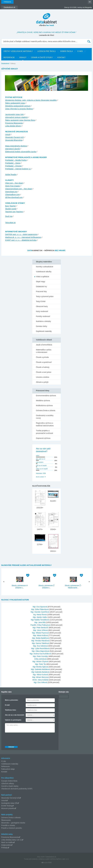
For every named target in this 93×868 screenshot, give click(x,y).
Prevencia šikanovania (14, 123)
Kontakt (61, 57)
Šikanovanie (6, 820)
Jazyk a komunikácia (44, 345)
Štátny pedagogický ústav (15, 103)
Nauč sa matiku (7, 842)
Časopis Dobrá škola (9, 781)
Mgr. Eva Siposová (40, 607)
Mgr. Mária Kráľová (40, 635)
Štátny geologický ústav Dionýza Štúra (20, 120)
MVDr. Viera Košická (40, 680)
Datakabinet (5, 64)
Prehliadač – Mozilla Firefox (16, 160)
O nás (80, 51)
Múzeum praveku (8, 808)
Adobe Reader (11, 175)
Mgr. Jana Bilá (40, 622)
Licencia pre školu (46, 51)
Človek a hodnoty (43, 367)
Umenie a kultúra (43, 377)
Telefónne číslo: (11, 710)
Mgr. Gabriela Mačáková (40, 669)
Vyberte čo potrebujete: (13, 720)
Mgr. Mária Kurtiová (40, 675)
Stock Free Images (13, 186)
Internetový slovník (12, 149)
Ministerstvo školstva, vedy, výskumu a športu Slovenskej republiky (31, 100)
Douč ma (9, 216)
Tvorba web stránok (30, 859)
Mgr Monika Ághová (40, 667)
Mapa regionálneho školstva (16, 146)
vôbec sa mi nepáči (42, 469)
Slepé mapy (41, 282)
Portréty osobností (43, 316)
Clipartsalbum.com (12, 195)
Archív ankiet (40, 477)
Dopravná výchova (43, 438)
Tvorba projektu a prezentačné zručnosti (45, 432)
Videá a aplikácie (43, 277)
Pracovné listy (41, 291)
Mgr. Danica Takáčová (40, 643)
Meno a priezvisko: (12, 700)
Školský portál (11, 209)
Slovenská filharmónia (14, 140)
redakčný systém (44, 859)
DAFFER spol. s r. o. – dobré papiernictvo (21, 234)
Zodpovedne (6, 845)
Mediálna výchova (43, 401)
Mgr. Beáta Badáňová (40, 638)
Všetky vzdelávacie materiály (18, 51)
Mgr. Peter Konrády (40, 656)
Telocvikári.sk (10, 223)
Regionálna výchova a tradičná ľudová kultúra (45, 424)
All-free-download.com (14, 197)
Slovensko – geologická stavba (13, 823)
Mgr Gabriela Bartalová (40, 672)
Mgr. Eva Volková (40, 682)
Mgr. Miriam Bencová (40, 677)
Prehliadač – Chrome (13, 166)
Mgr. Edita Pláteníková (40, 609)
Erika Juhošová (40, 659)
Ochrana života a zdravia (46, 410)
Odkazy (23, 57)
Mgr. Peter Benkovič (40, 628)
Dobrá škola (66, 51)
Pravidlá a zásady (8, 825)
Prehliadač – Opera (13, 163)
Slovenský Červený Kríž (14, 137)
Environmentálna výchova (46, 396)
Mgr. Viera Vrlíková (40, 630)
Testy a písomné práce (45, 296)
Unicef (8, 134)
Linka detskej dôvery (13, 126)
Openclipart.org (11, 192)
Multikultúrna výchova (44, 405)
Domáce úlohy (42, 326)
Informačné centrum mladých (16, 117)
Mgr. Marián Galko (40, 617)
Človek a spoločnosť (44, 362)
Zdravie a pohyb (42, 382)
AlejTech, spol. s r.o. (63, 859)
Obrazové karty (42, 306)
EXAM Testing (7, 806)
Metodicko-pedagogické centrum (18, 106)
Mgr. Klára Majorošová (40, 651)
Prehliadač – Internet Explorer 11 (18, 169)
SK (90, 2)
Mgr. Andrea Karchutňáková (40, 654)
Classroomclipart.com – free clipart (19, 189)
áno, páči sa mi (41, 459)
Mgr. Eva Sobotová (40, 646)
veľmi (38, 456)
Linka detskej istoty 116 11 (11, 840)
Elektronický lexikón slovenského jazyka (21, 152)
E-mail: (7, 705)
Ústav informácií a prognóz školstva (19, 109)
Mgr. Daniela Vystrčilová (40, 612)
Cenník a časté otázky (42, 57)
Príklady (4, 848)
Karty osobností (42, 311)
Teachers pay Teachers (14, 212)
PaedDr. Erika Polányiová (40, 625)
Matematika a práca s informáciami (44, 351)
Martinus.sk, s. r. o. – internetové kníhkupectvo (23, 237)
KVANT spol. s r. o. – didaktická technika (21, 240)
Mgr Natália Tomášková (40, 620)
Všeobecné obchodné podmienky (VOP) (17, 789)
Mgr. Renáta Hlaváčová (40, 641)
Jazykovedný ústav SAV (14, 114)
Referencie (9, 57)
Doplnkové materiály (44, 331)
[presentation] (24, 739)
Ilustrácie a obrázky (44, 321)
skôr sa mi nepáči (41, 466)
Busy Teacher (10, 206)
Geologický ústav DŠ (9, 803)
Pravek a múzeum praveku (12, 828)
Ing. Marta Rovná (40, 615)
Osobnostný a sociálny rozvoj (45, 417)
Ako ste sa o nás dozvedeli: (15, 715)
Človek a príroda (42, 357)
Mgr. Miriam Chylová (40, 662)
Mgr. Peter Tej (40, 664)
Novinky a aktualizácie (45, 267)
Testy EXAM (41, 301)
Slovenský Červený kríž (10, 798)
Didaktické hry (41, 287)
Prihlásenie (7, 2)
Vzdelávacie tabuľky (44, 272)
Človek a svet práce (44, 372)
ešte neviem (40, 462)
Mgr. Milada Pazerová (40, 633)
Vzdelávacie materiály (10, 764)
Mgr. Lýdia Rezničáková (40, 648)
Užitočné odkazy (8, 783)
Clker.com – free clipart (14, 183)
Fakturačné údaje (8, 769)
